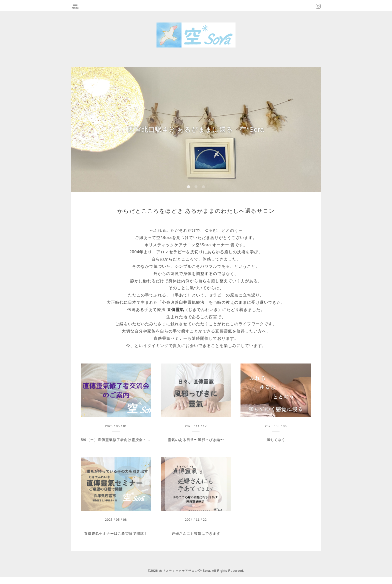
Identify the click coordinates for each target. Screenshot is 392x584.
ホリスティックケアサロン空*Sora (184, 571)
